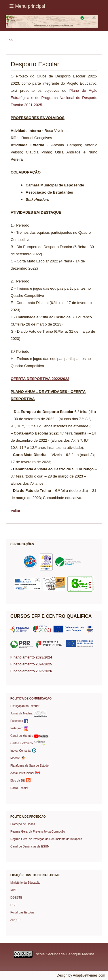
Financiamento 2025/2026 (31, 671)
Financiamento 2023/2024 (31, 657)
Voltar (15, 511)
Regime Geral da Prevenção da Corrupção (38, 832)
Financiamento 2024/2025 (31, 664)
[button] (28, 6)
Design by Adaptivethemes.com (81, 975)
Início (10, 39)
